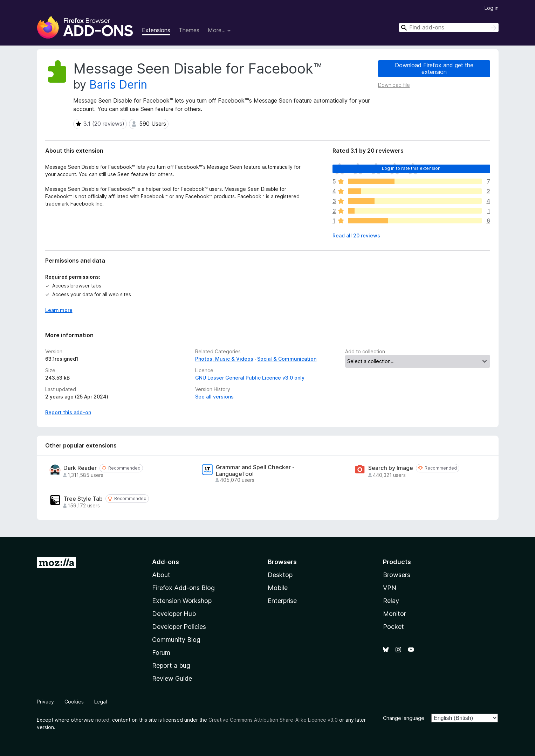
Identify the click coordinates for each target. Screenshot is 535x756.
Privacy (45, 702)
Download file (394, 85)
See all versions (214, 397)
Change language (404, 718)
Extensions (156, 30)
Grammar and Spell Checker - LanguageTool (255, 471)
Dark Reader (80, 468)
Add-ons (166, 562)
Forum (161, 653)
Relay (391, 601)
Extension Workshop (182, 601)
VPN (390, 588)
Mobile (278, 588)
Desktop (280, 575)
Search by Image (391, 468)
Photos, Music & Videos (224, 359)
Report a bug (171, 665)
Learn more (59, 310)
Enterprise (282, 601)
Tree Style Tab (83, 499)
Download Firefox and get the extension (434, 68)
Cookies (74, 702)
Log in (492, 8)
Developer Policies (179, 627)
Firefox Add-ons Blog (183, 588)
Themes (189, 30)
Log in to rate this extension (411, 168)
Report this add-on (68, 412)
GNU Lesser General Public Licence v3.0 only (250, 378)
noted (102, 720)
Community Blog (176, 640)
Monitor (395, 614)
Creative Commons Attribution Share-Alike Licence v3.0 (273, 720)
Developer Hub (174, 614)
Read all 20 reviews (356, 235)
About (161, 575)
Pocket (393, 627)
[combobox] (449, 27)
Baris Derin (118, 85)
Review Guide (172, 678)
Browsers (397, 575)
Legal (101, 702)
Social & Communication (287, 359)
